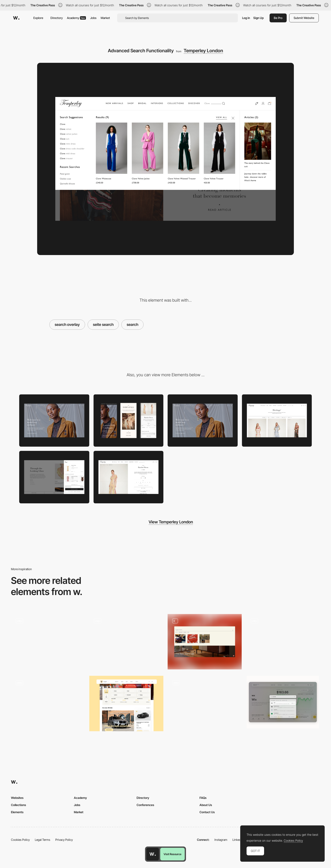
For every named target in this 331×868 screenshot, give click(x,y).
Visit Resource (172, 854)
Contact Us (207, 812)
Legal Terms (43, 840)
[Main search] (126, 639)
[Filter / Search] (126, 703)
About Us (206, 805)
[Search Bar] (205, 703)
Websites (17, 798)
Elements (17, 812)
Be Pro (278, 18)
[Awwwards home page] (153, 854)
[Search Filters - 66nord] (48, 640)
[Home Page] (203, 421)
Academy (76, 18)
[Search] (205, 642)
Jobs (93, 18)
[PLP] (277, 421)
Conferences (145, 805)
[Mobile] (129, 421)
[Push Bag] (54, 477)
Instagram (221, 840)
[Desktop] (54, 421)
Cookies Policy (20, 840)
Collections (18, 805)
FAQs (203, 798)
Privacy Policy (64, 840)
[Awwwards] (16, 18)
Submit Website (304, 18)
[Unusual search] (48, 702)
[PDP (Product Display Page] (129, 477)
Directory (57, 18)
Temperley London (203, 51)
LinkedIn (238, 840)
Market (105, 18)
